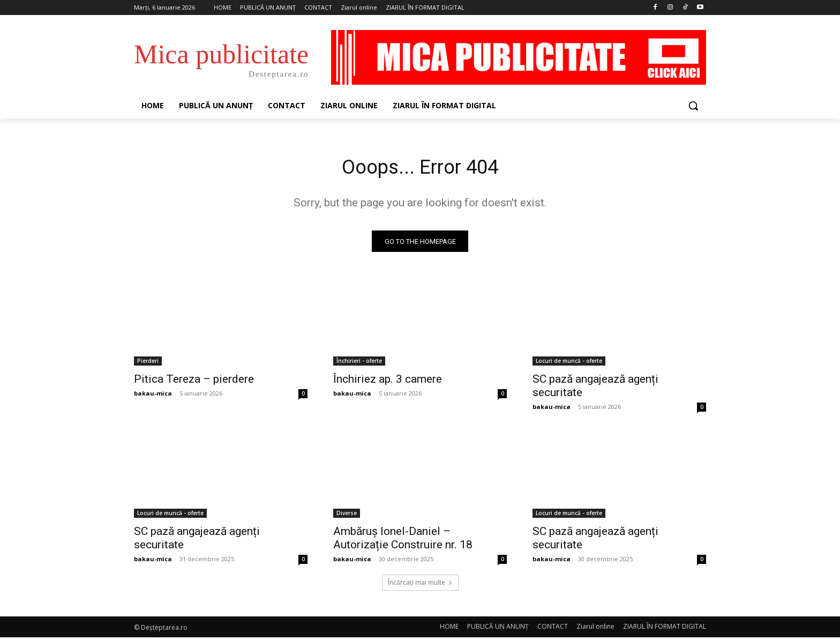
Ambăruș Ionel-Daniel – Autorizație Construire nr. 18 (403, 541)
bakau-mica (153, 396)
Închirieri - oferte (359, 363)
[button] (693, 106)
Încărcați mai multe (420, 585)
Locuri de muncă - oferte (569, 363)
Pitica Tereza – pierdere (194, 382)
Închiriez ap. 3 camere (388, 382)
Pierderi (148, 363)
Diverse (347, 516)
